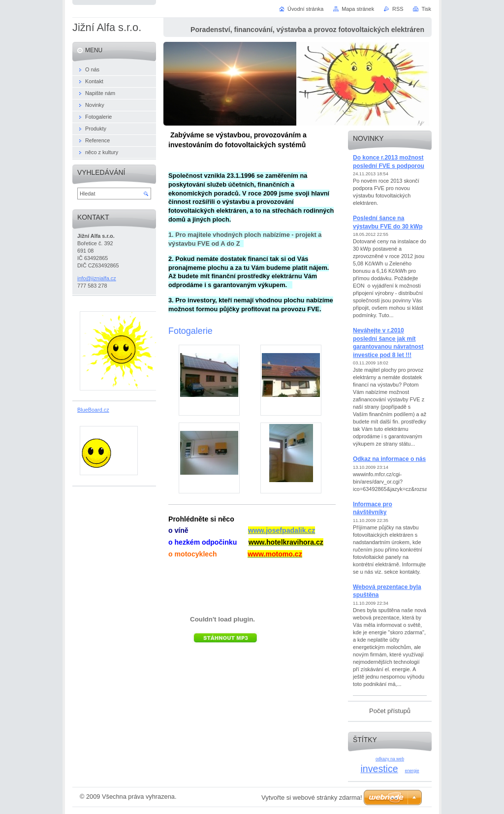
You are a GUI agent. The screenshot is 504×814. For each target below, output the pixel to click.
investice (379, 769)
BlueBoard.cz (93, 410)
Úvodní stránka (305, 9)
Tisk (426, 9)
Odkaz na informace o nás (389, 459)
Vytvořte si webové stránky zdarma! (312, 798)
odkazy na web (390, 759)
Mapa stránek (358, 9)
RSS (398, 9)
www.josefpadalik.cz (282, 530)
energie (412, 771)
